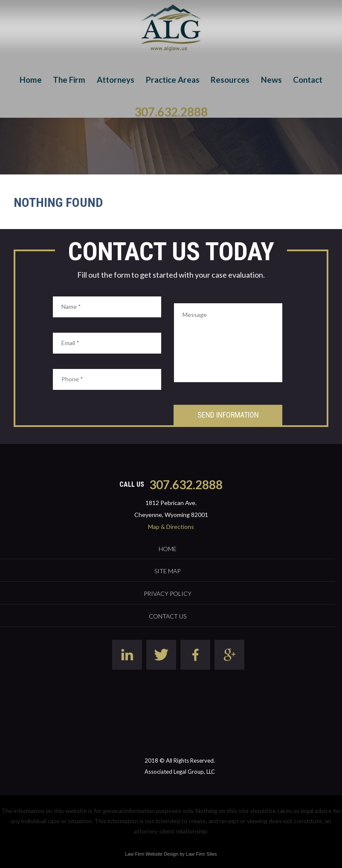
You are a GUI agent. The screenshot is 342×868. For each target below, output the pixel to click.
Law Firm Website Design (152, 854)
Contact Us (168, 616)
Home (31, 80)
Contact (308, 80)
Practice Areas (173, 80)
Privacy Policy (168, 594)
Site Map (167, 571)
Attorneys (116, 80)
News (271, 80)
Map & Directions (171, 527)
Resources (230, 80)
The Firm (69, 80)
